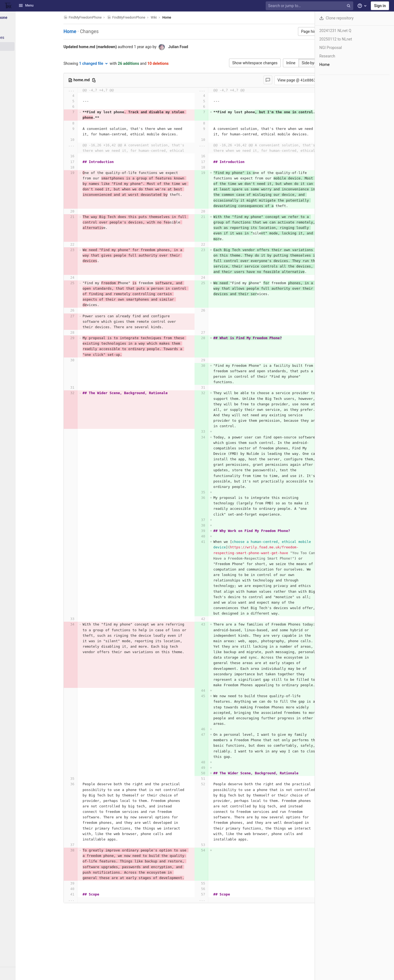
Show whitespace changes (240, 63)
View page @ (282, 80)
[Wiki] (30, 46)
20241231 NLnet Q (335, 31)
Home (168, 18)
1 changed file (95, 63)
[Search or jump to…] (310, 6)
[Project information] (30, 28)
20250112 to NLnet (336, 39)
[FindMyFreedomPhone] (30, 18)
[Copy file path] (95, 80)
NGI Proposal (331, 48)
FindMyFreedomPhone (84, 17)
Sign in (380, 6)
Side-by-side (297, 63)
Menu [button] (26, 5)
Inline (276, 63)
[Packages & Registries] (30, 37)
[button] (30, 973)
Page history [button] (296, 31)
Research (327, 56)
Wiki (155, 18)
